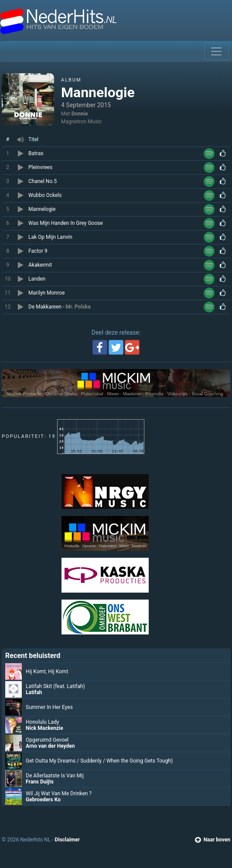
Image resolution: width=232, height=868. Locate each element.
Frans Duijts (40, 782)
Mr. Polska (78, 307)
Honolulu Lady (42, 722)
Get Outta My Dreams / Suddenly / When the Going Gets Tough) (99, 761)
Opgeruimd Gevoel (47, 740)
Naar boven (213, 840)
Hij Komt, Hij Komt (47, 671)
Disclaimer (67, 840)
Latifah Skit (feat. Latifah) (55, 686)
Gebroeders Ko (43, 800)
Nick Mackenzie (44, 728)
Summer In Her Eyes (49, 707)
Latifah (34, 692)
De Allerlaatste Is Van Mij (55, 776)
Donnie (80, 114)
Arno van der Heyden (50, 746)
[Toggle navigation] (216, 51)
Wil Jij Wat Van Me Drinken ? (59, 793)
